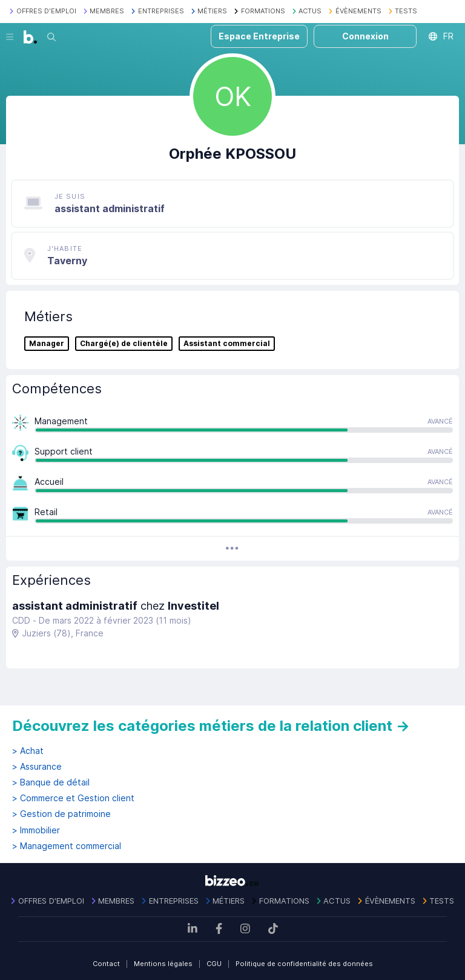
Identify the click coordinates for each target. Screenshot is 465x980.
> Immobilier (36, 830)
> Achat (28, 751)
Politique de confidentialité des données (304, 964)
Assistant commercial (227, 344)
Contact (106, 964)
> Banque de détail (51, 782)
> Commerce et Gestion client (73, 798)
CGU (214, 964)
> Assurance (37, 767)
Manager (47, 344)
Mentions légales (163, 964)
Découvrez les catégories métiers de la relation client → (211, 726)
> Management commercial (67, 846)
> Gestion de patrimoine (61, 814)
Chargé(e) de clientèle (124, 344)
